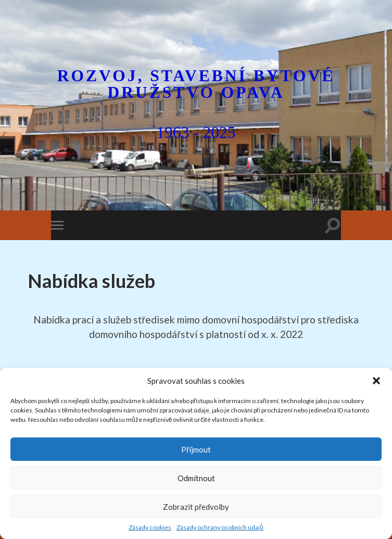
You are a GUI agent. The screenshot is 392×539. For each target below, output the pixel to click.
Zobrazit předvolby (196, 507)
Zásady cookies (150, 527)
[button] (376, 381)
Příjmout (196, 449)
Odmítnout (196, 478)
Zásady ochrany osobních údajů (220, 527)
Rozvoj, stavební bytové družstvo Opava (196, 84)
